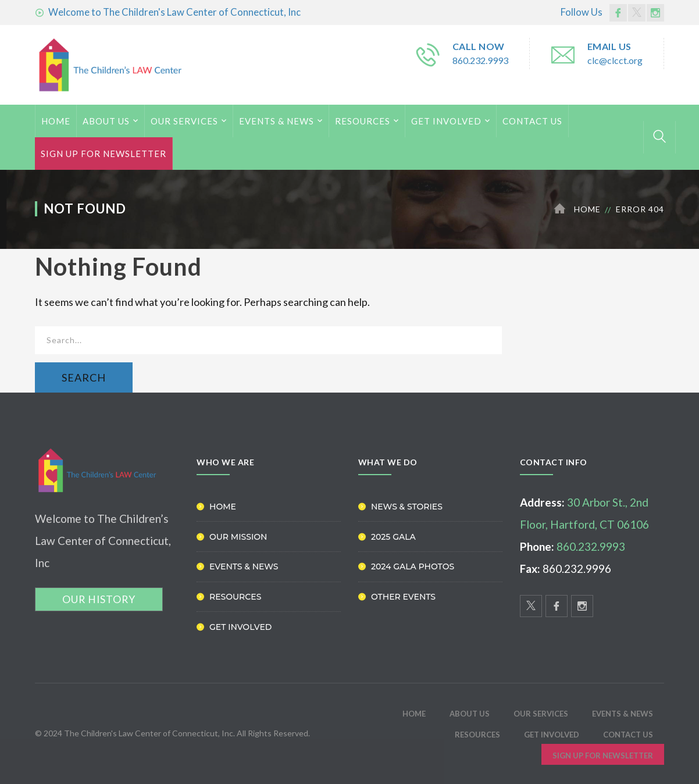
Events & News (277, 121)
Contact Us (532, 121)
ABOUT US (106, 121)
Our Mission (238, 537)
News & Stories (407, 507)
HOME (56, 121)
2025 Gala (393, 537)
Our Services (184, 121)
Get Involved (446, 121)
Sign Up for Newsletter (104, 154)
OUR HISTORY (99, 599)
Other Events (403, 597)
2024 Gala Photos (413, 566)
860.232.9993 (480, 60)
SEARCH (84, 377)
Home (587, 209)
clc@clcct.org (615, 60)
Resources (363, 121)
